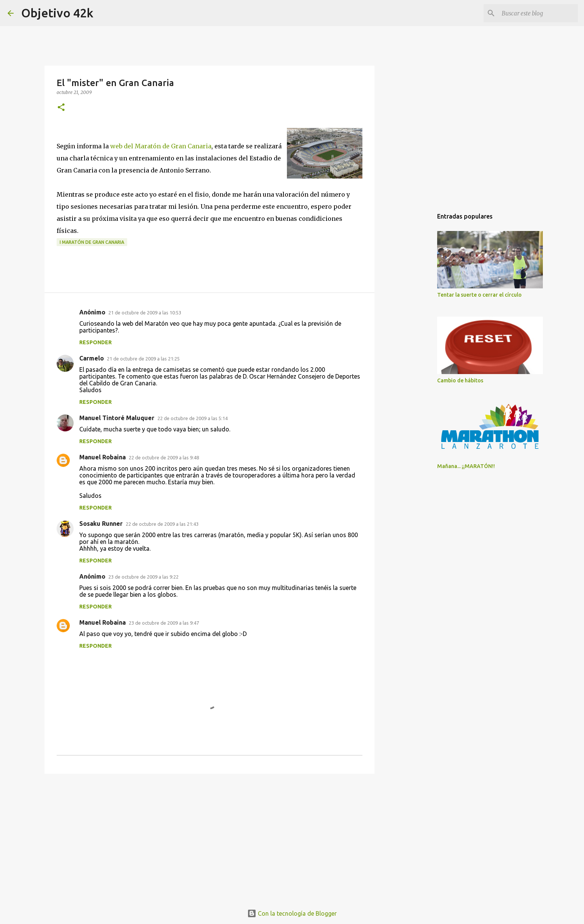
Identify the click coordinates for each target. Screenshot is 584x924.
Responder (96, 342)
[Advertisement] (210, 838)
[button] (61, 108)
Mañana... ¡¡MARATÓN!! (466, 466)
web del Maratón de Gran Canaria (161, 146)
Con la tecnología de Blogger (292, 913)
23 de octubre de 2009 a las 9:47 (164, 623)
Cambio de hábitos (460, 380)
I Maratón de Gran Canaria (92, 242)
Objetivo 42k (57, 13)
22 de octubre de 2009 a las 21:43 (162, 524)
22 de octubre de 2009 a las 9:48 (164, 457)
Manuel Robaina (102, 457)
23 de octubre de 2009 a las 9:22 (143, 577)
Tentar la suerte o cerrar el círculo (479, 295)
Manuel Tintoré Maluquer (117, 418)
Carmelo (92, 358)
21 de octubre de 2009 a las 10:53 (145, 313)
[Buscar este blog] (538, 13)
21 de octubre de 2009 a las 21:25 (143, 359)
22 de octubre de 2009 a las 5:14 (193, 418)
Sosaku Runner (101, 524)
